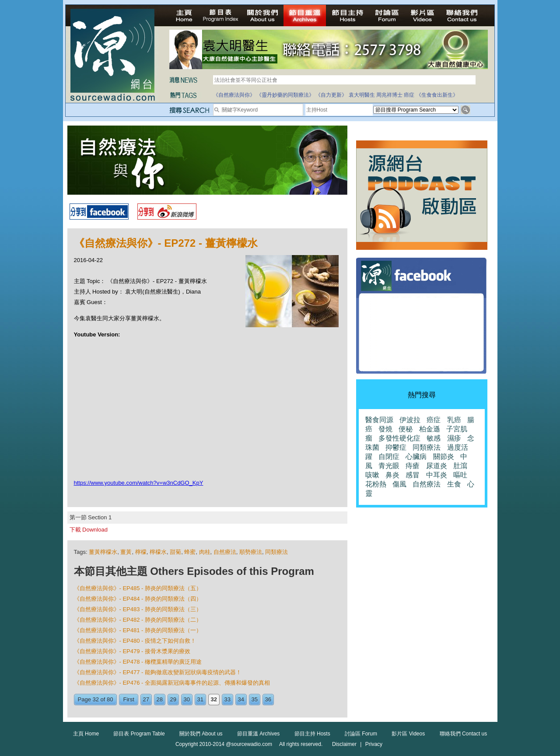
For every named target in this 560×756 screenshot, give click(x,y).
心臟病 (416, 457)
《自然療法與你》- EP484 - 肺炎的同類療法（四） (138, 599)
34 (241, 699)
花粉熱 (376, 484)
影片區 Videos (408, 734)
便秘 (406, 429)
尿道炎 (437, 466)
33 (227, 699)
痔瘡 (413, 466)
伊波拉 (410, 420)
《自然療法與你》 (234, 95)
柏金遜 (430, 429)
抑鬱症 (396, 447)
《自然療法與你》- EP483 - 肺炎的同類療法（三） (138, 609)
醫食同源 (379, 420)
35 (255, 699)
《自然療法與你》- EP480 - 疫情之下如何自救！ (135, 641)
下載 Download (89, 530)
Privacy (374, 744)
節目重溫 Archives (258, 734)
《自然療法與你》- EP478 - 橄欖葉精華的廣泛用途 (138, 662)
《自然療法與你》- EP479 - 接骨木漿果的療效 (132, 651)
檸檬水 (158, 552)
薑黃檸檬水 (103, 552)
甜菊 (175, 552)
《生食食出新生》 (437, 95)
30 (187, 699)
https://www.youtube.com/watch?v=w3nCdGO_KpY (139, 483)
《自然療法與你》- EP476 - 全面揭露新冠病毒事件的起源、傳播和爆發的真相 (172, 683)
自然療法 (225, 552)
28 (160, 699)
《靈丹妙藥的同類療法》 (285, 95)
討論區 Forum (361, 734)
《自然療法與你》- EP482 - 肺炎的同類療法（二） (138, 620)
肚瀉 (460, 466)
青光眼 (389, 466)
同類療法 (276, 552)
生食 (454, 484)
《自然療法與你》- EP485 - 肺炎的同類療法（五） (138, 588)
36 (268, 699)
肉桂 (205, 552)
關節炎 (444, 457)
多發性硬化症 (399, 438)
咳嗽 (372, 475)
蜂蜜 (190, 552)
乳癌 (454, 420)
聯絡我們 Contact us (464, 734)
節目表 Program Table (139, 734)
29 (173, 699)
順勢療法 (251, 552)
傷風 (399, 484)
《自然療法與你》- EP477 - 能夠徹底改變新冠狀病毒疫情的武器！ (158, 672)
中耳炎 (437, 475)
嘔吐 (460, 475)
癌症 (409, 95)
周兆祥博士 (389, 95)
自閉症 (389, 457)
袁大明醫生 (362, 95)
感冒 (413, 475)
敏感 (434, 438)
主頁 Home (86, 734)
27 (146, 699)
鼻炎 (392, 475)
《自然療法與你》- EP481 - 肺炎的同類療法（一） (138, 630)
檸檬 (141, 552)
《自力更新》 (331, 95)
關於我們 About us (201, 734)
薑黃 (126, 552)
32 (214, 699)
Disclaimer (344, 744)
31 (200, 699)
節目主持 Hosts (312, 734)
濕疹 (454, 438)
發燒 (385, 429)
